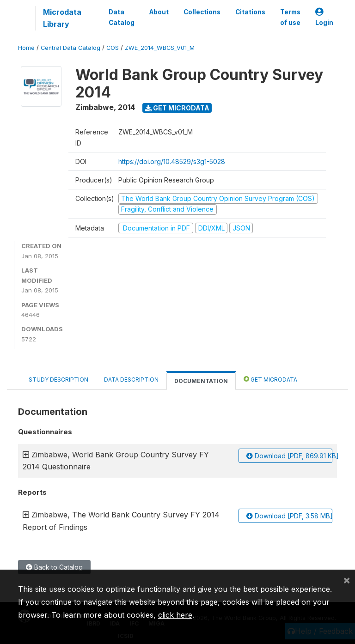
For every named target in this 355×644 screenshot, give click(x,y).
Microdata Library (62, 18)
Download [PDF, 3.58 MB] (289, 516)
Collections (202, 12)
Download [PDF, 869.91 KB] (289, 456)
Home (26, 48)
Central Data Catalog (70, 48)
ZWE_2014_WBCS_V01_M (160, 48)
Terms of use (290, 17)
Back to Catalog (54, 567)
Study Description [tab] (58, 380)
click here (175, 615)
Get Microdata (177, 108)
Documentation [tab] (201, 381)
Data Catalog (122, 17)
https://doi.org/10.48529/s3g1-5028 (172, 161)
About (159, 12)
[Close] (347, 580)
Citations (250, 12)
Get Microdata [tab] (270, 379)
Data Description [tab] (131, 380)
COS (113, 48)
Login (324, 17)
